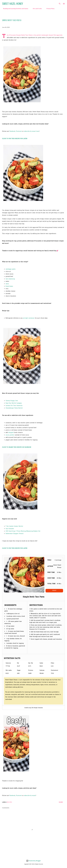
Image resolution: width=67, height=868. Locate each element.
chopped (11, 433)
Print (54, 591)
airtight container (29, 318)
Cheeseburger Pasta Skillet (14, 408)
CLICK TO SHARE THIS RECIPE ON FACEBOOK (17, 447)
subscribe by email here (32, 131)
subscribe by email (30, 796)
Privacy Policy (49, 9)
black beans (9, 286)
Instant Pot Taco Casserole (14, 406)
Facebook (12, 131)
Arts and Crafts (36, 9)
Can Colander (10, 529)
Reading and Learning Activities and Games (15, 9)
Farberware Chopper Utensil (15, 534)
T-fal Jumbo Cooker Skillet (14, 526)
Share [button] (61, 802)
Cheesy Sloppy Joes (12, 401)
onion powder (10, 435)
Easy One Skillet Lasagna (14, 403)
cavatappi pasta (10, 269)
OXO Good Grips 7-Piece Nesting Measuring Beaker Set (23, 531)
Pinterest (19, 131)
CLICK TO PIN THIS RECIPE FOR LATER (15, 139)
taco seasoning (10, 279)
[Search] (60, 3)
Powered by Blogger (33, 861)
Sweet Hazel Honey (13, 4)
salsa (7, 284)
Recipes (9, 802)
